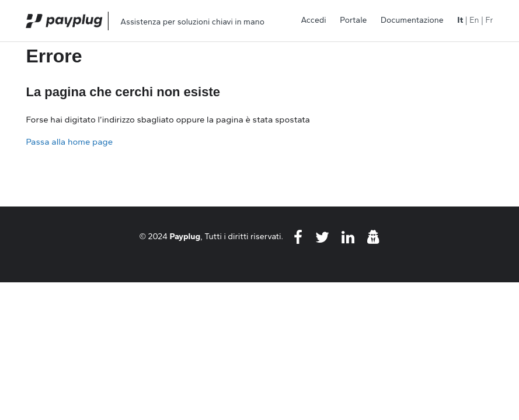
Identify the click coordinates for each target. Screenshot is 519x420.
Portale (353, 20)
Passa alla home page (69, 142)
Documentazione (412, 20)
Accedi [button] (313, 20)
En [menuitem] (474, 20)
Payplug (185, 236)
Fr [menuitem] (489, 20)
